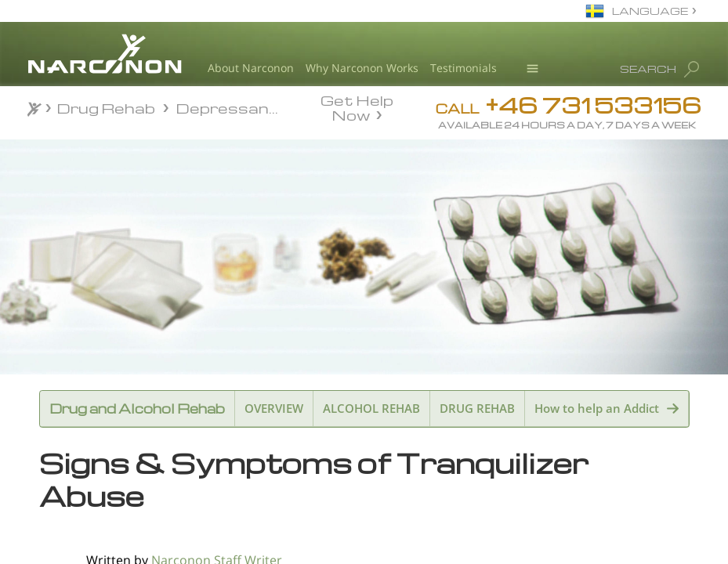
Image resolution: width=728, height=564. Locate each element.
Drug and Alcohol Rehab (137, 409)
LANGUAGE (650, 11)
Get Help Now (357, 107)
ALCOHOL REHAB (371, 408)
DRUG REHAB (477, 408)
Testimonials (464, 68)
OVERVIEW (274, 408)
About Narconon (251, 68)
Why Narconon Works (362, 68)
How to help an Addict (597, 408)
